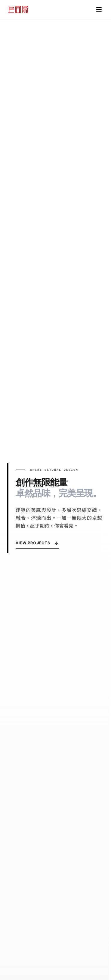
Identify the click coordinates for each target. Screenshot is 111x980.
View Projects (37, 543)
